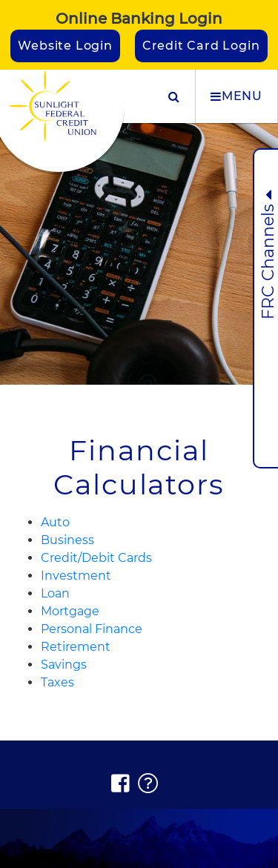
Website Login (65, 46)
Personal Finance (92, 629)
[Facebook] (121, 784)
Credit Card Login (201, 46)
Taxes (57, 682)
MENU (236, 96)
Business (67, 540)
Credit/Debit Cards (96, 558)
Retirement (76, 647)
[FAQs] (149, 784)
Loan (55, 593)
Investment (76, 576)
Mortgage (70, 611)
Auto (55, 522)
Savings (64, 665)
